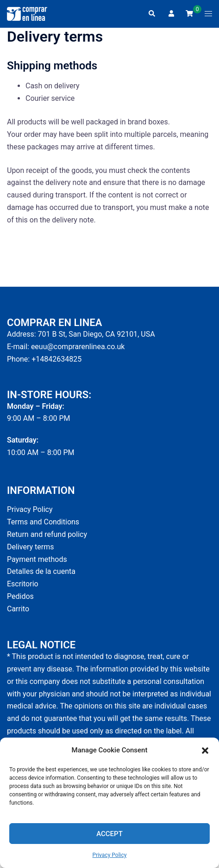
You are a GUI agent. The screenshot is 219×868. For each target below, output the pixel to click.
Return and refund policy (47, 534)
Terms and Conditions (43, 522)
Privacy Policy (110, 855)
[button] (205, 751)
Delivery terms (30, 547)
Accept (109, 834)
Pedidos (20, 596)
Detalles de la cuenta (41, 571)
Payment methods (37, 559)
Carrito (18, 609)
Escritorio (23, 584)
